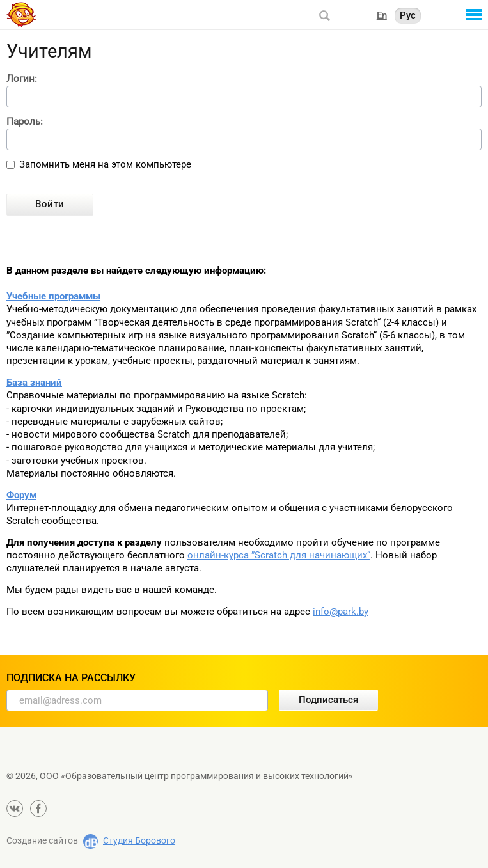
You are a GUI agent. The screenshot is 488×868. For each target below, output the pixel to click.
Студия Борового (139, 840)
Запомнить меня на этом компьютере (105, 165)
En (382, 15)
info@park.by (341, 612)
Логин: (22, 79)
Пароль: (25, 122)
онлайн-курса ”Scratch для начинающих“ (279, 555)
